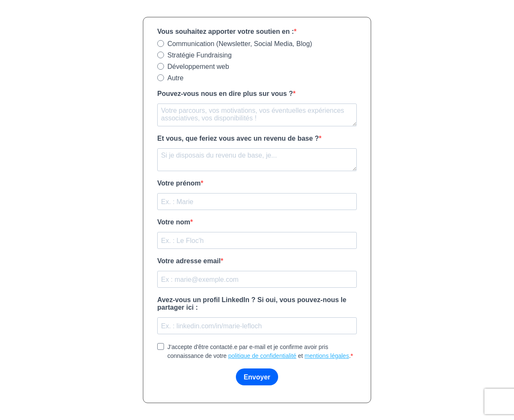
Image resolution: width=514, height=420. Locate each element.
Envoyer (257, 377)
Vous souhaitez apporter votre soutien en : (226, 31)
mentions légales (327, 356)
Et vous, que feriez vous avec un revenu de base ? (238, 138)
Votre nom (174, 222)
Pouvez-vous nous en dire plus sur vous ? (225, 94)
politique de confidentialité (262, 356)
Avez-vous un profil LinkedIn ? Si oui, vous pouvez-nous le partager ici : (252, 304)
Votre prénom (179, 183)
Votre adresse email (189, 261)
